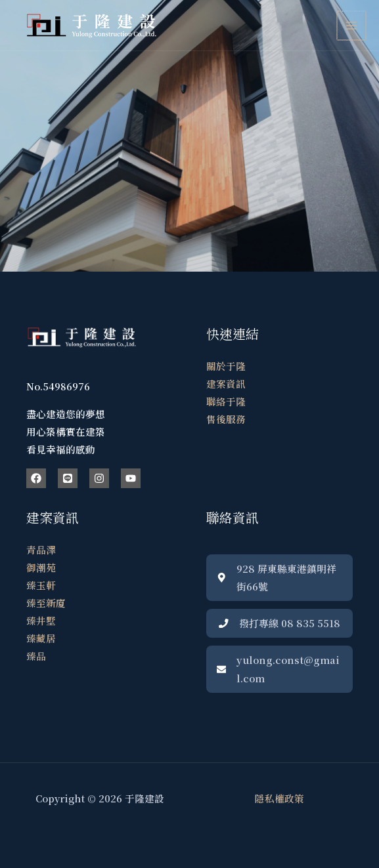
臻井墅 (41, 620)
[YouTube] (131, 478)
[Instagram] (99, 478)
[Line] (68, 478)
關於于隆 (226, 366)
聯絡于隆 (226, 401)
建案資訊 (226, 383)
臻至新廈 (46, 603)
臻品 (36, 656)
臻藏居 (41, 638)
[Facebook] (36, 478)
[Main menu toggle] (352, 26)
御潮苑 (41, 567)
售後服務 (226, 419)
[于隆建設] (92, 26)
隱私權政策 (279, 798)
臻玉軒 (41, 585)
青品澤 (41, 549)
